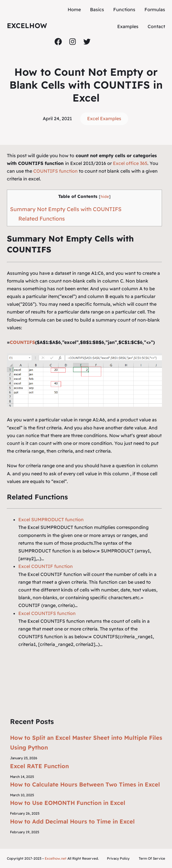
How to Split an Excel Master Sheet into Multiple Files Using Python (86, 743)
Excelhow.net (56, 858)
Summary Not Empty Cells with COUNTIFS (66, 209)
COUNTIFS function (55, 171)
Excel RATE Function (39, 766)
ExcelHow (27, 26)
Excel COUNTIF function (46, 566)
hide (105, 196)
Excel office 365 (130, 163)
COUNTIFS (22, 342)
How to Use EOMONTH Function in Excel (68, 803)
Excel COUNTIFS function (47, 613)
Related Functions (42, 219)
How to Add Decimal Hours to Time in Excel (72, 821)
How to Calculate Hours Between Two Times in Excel (85, 784)
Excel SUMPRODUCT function (51, 519)
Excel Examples (104, 118)
